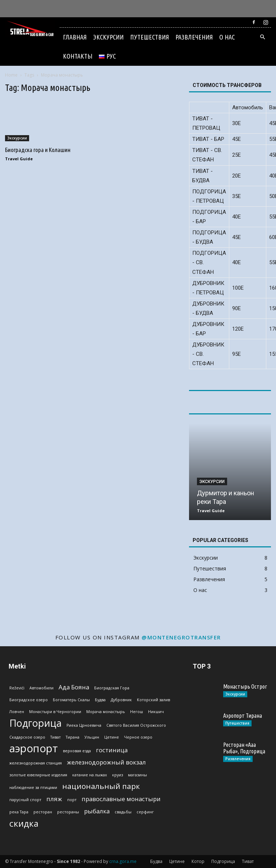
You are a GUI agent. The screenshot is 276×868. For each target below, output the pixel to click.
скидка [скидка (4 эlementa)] (24, 823)
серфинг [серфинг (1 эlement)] (145, 812)
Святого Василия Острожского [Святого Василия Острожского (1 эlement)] (136, 725)
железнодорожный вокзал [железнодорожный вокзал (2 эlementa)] (106, 762)
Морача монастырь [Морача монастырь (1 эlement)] (106, 712)
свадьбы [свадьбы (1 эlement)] (123, 812)
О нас (227, 37)
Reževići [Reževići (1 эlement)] (17, 688)
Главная (75, 37)
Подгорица (223, 861)
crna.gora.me (123, 861)
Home (11, 75)
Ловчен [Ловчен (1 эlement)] (17, 712)
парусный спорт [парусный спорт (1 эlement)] (25, 800)
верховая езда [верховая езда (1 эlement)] (77, 751)
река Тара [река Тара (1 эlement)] (19, 812)
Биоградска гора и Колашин (38, 150)
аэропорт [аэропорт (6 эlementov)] (34, 748)
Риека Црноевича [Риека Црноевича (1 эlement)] (84, 725)
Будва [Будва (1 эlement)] (100, 700)
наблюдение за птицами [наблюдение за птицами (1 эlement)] (33, 787)
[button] (262, 37)
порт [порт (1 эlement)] (72, 800)
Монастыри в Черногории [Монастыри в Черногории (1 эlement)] (55, 712)
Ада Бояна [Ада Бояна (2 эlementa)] (74, 687)
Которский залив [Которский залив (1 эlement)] (153, 700)
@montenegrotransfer (181, 637)
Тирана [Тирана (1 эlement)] (73, 737)
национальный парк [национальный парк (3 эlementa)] (101, 786)
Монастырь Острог (245, 686)
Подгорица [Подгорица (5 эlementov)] (35, 723)
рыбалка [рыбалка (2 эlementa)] (97, 811)
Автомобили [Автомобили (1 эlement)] (42, 688)
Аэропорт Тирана (243, 716)
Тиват (248, 861)
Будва (156, 861)
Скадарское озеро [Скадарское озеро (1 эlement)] (27, 737)
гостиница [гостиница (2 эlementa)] (112, 750)
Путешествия (149, 37)
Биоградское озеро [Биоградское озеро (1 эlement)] (29, 700)
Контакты (78, 56)
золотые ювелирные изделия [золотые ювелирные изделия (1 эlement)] (38, 775)
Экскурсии (108, 37)
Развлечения (194, 37)
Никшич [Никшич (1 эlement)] (156, 712)
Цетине (177, 861)
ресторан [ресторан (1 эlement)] (43, 812)
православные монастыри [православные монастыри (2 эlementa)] (121, 799)
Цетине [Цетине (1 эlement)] (112, 737)
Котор (198, 861)
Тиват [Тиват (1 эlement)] (56, 737)
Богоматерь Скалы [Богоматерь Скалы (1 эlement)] (71, 700)
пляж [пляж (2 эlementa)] (54, 799)
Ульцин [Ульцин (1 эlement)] (92, 737)
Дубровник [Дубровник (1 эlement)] (121, 700)
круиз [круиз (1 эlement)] (118, 775)
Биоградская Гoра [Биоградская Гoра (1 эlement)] (112, 688)
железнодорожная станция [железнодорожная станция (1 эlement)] (36, 763)
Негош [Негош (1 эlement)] (137, 712)
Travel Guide (19, 159)
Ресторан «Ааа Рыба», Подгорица (244, 748)
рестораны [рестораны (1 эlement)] (68, 812)
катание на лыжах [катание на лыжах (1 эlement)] (90, 775)
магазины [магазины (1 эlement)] (137, 775)
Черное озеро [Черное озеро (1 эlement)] (138, 737)
